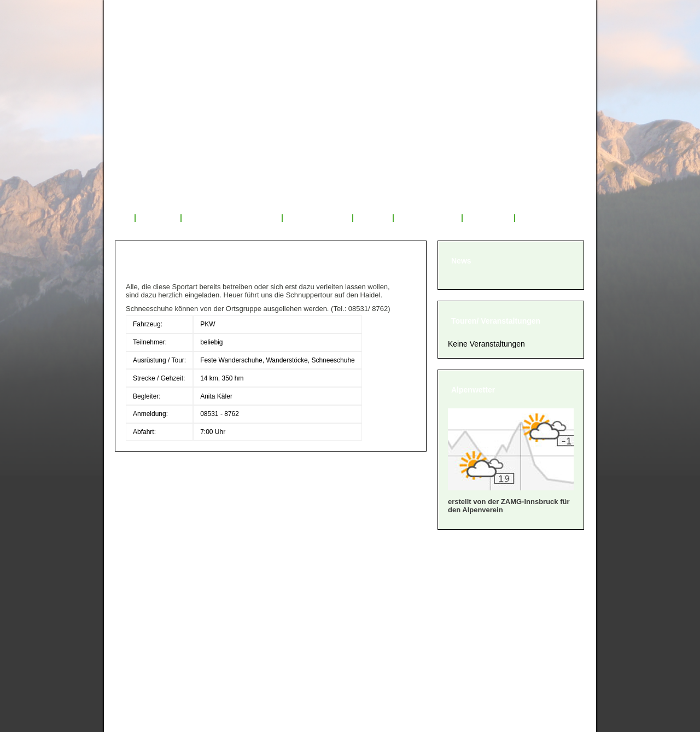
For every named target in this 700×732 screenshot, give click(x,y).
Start (119, 218)
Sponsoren (488, 218)
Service (373, 218)
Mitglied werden (428, 218)
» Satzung (141, 610)
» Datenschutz (150, 637)
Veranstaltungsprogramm (232, 218)
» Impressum (147, 623)
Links (532, 218)
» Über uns (143, 569)
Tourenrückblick (317, 218)
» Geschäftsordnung (163, 596)
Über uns (158, 218)
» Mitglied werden (157, 582)
